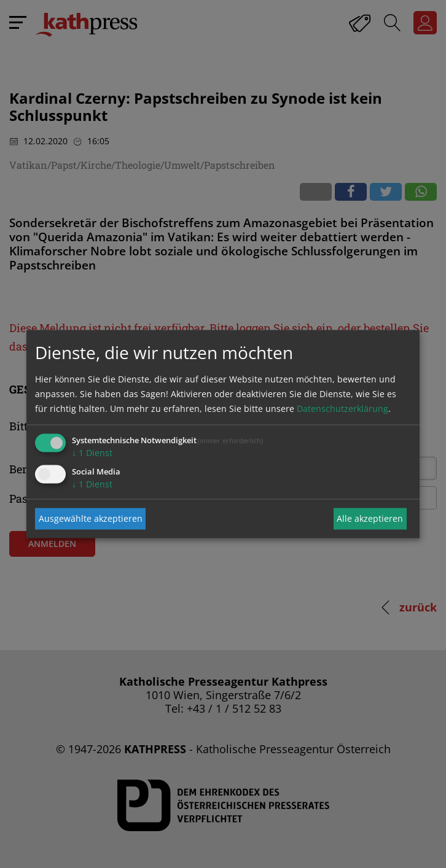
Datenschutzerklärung (342, 408)
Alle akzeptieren (370, 518)
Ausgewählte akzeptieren (91, 518)
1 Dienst (92, 452)
